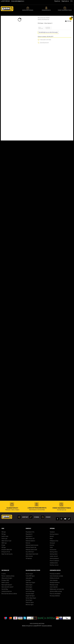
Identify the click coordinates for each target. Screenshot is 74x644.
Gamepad (52, 559)
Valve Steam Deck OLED (32, 570)
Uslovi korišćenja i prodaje (56, 592)
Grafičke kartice (54, 579)
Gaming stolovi (54, 570)
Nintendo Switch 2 (30, 557)
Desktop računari (54, 581)
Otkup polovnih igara (7, 594)
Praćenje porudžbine (55, 590)
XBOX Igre (4, 559)
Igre (18, 17)
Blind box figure (30, 620)
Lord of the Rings (30, 607)
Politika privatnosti (54, 594)
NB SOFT (39, 642)
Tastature (52, 548)
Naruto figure (29, 605)
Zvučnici (52, 561)
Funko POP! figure (30, 592)
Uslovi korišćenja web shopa (37, 639)
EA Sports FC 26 (6, 568)
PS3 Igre (4, 563)
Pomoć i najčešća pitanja (8, 592)
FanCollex (28, 596)
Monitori (52, 552)
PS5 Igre (4, 548)
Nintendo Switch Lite (31, 563)
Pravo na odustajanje (55, 609)
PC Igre (3, 561)
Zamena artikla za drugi (56, 607)
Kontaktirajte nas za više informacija (48, 48)
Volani (51, 563)
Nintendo (28, 559)
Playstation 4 (29, 552)
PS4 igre (23, 17)
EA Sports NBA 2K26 (7, 565)
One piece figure (30, 609)
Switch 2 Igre (5, 552)
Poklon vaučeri (5, 598)
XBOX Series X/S (30, 554)
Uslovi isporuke (54, 603)
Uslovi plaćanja (54, 596)
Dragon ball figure (30, 612)
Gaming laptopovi (54, 574)
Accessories (53, 565)
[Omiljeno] (71, 1)
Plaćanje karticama (55, 598)
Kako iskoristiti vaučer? (7, 603)
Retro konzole (29, 572)
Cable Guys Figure (30, 598)
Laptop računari (54, 572)
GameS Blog (5, 605)
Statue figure (29, 601)
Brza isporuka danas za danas (9, 609)
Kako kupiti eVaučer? (7, 601)
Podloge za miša (54, 557)
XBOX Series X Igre (6, 557)
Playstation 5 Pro (30, 548)
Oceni (41, 30)
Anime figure (29, 603)
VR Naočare (29, 574)
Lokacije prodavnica (7, 607)
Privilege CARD (5, 596)
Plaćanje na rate (54, 601)
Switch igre (4, 554)
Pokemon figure (30, 618)
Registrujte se (65, 1)
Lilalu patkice (29, 594)
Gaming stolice (54, 568)
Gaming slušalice (54, 550)
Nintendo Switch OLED (31, 565)
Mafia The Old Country (7, 570)
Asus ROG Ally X (30, 568)
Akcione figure (29, 590)
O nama (4, 590)
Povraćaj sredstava (55, 612)
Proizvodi (14, 17)
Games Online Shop (6, 17)
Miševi (51, 554)
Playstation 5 (29, 550)
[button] (44, 55)
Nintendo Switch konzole (32, 561)
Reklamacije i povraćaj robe (57, 605)
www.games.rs (30, 642)
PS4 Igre (4, 550)
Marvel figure (29, 616)
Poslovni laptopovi (54, 576)
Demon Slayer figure (31, 614)
